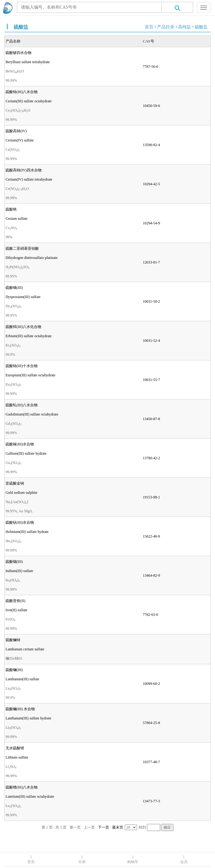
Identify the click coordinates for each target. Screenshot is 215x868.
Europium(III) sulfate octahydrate (30, 375)
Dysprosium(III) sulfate (23, 297)
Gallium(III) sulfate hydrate (26, 453)
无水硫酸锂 (15, 748)
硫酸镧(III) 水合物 (20, 709)
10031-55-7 (152, 380)
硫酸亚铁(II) (15, 601)
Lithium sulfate (17, 757)
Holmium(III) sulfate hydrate (27, 532)
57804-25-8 (152, 723)
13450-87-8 (152, 419)
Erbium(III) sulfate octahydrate (29, 336)
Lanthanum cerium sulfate (25, 649)
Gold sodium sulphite (21, 493)
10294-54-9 (152, 223)
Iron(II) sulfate (16, 610)
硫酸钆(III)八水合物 (22, 405)
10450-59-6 (152, 106)
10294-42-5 (152, 184)
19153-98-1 (152, 497)
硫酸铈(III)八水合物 (22, 92)
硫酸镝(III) (14, 288)
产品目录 (166, 27)
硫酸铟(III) (14, 562)
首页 (149, 27)
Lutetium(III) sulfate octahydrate (30, 796)
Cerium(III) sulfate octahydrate (29, 101)
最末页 (118, 827)
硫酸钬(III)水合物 (20, 522)
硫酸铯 (11, 209)
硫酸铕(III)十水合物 (22, 366)
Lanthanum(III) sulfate (22, 679)
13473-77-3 (152, 801)
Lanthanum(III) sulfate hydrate (28, 718)
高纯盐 (185, 27)
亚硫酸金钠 (15, 483)
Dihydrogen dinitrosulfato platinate (32, 258)
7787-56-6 (151, 67)
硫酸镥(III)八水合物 (22, 787)
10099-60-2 (152, 684)
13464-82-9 (152, 575)
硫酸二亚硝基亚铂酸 (22, 248)
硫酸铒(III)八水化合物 (23, 327)
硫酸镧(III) (14, 670)
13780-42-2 (152, 458)
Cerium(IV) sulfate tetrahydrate (29, 179)
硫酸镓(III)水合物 (20, 444)
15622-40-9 (152, 536)
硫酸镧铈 (13, 640)
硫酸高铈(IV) (16, 131)
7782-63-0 (151, 615)
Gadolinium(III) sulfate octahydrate (32, 414)
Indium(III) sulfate (19, 571)
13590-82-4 (152, 145)
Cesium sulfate (17, 219)
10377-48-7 (152, 762)
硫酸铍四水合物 (18, 53)
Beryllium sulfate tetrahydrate (28, 62)
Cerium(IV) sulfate (20, 140)
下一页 (103, 827)
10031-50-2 (152, 301)
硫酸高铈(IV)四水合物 (24, 170)
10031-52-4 (152, 341)
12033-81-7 (152, 262)
